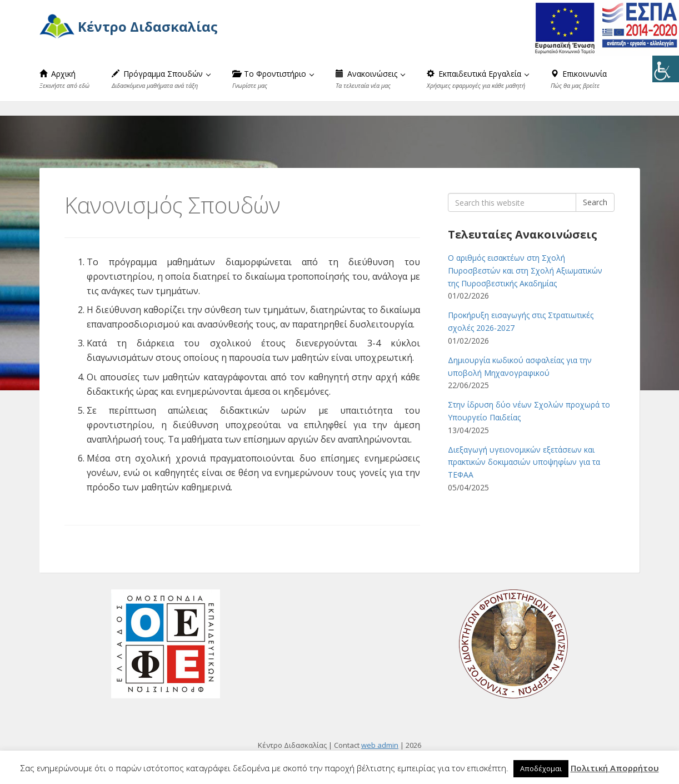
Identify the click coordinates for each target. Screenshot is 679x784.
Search (595, 202)
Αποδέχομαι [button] (541, 768)
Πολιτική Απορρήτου (615, 768)
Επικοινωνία (579, 79)
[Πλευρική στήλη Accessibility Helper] (666, 69)
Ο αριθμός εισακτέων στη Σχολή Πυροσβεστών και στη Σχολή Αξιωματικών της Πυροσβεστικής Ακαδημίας (525, 271)
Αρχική (64, 79)
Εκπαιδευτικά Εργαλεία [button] (478, 79)
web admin (380, 745)
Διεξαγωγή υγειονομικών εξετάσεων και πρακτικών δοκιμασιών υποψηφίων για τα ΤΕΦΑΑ (524, 462)
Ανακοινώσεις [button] (370, 79)
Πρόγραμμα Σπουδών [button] (161, 79)
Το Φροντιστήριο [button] (273, 79)
